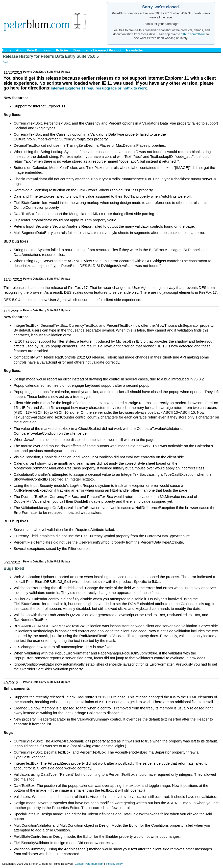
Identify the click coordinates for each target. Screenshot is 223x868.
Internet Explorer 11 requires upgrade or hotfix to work (99, 88)
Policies (62, 50)
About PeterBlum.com (34, 50)
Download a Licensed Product (97, 50)
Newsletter (134, 50)
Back (6, 62)
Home (7, 50)
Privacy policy (115, 864)
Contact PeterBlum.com (89, 864)
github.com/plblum (193, 34)
